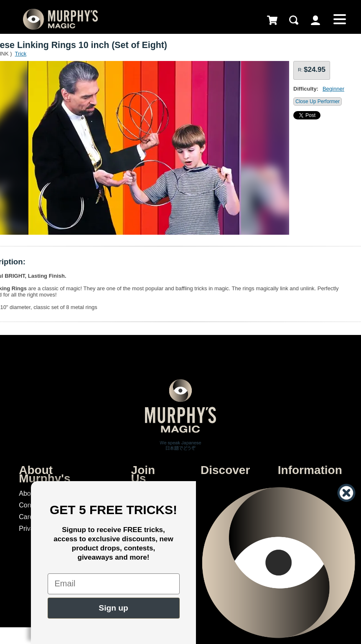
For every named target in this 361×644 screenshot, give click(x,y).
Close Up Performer (318, 101)
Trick (21, 54)
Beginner (333, 89)
